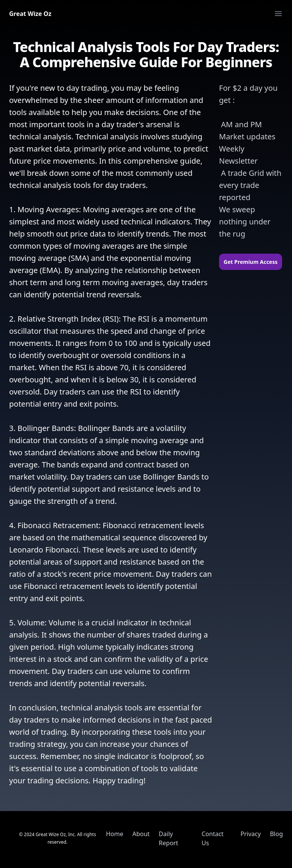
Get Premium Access (251, 262)
